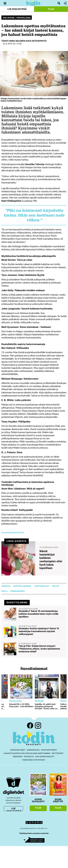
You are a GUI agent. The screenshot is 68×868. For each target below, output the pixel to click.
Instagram (38, 726)
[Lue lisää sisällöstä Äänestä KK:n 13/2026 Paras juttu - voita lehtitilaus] (21, 686)
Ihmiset (39, 701)
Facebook (30, 726)
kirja (4, 591)
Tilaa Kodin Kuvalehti (13, 533)
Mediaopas (18, 757)
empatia (6, 586)
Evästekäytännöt (49, 750)
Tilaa (51, 9)
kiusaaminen (17, 591)
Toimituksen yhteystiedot (34, 760)
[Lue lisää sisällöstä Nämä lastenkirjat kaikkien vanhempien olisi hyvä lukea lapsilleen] (34, 558)
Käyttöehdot (58, 753)
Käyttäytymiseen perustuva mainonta (34, 833)
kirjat (56, 586)
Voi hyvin (9, 18)
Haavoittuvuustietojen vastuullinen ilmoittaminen (27, 753)
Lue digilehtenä (17, 9)
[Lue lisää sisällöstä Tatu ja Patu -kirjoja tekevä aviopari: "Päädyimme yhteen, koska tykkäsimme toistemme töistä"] (34, 649)
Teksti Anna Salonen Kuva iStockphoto (24, 41)
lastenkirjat (42, 586)
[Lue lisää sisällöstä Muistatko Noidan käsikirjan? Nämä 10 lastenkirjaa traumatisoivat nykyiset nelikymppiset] (34, 632)
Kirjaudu (65, 3)
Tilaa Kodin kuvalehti (44, 757)
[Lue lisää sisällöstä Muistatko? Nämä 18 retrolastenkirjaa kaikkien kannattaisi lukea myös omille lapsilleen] (34, 614)
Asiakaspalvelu (33, 750)
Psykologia (24, 18)
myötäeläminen (22, 586)
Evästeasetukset (18, 750)
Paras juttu (16, 701)
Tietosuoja (29, 757)
